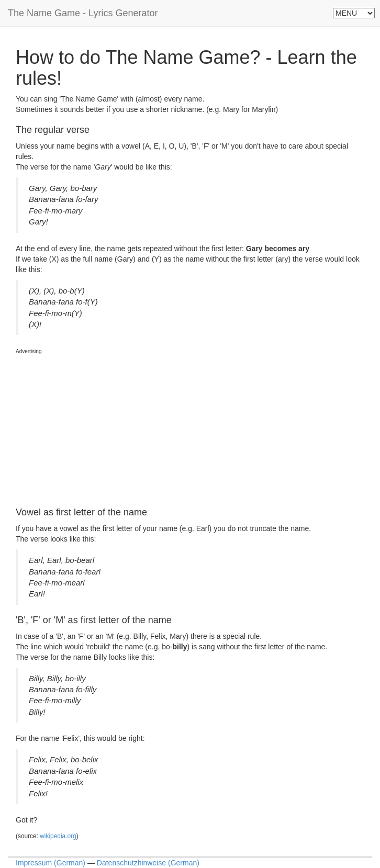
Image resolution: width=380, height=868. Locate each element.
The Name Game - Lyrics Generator (83, 13)
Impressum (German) (51, 863)
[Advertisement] (94, 421)
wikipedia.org (58, 836)
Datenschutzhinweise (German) (148, 863)
